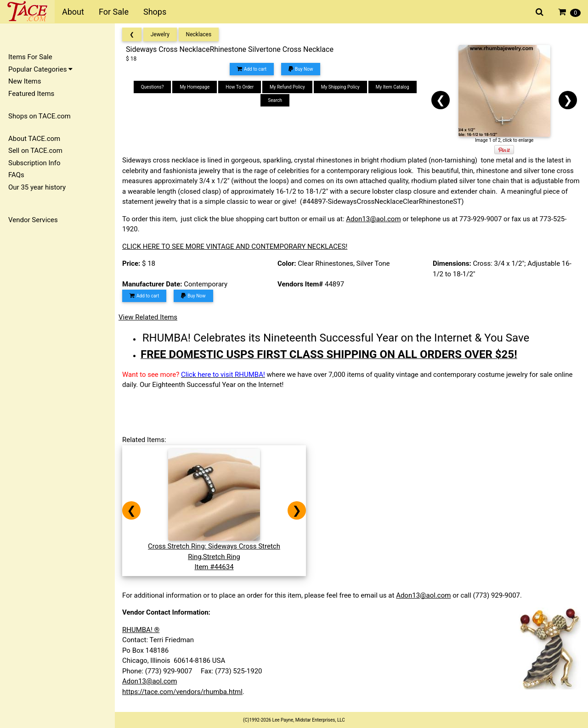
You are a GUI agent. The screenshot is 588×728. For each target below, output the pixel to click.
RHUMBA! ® (141, 630)
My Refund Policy (287, 87)
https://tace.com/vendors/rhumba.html (182, 692)
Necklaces (199, 34)
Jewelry (160, 34)
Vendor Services (33, 220)
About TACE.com (34, 139)
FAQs (16, 175)
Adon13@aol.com (373, 219)
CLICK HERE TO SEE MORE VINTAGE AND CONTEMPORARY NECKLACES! (235, 246)
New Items (25, 81)
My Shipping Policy (340, 87)
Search (275, 100)
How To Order (240, 87)
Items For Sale (30, 57)
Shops (155, 12)
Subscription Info (34, 163)
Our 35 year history (37, 187)
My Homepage (195, 87)
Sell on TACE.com (35, 151)
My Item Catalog (393, 87)
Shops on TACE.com (40, 116)
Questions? (153, 87)
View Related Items (148, 317)
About (73, 12)
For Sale (114, 12)
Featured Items (31, 94)
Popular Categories (40, 69)
